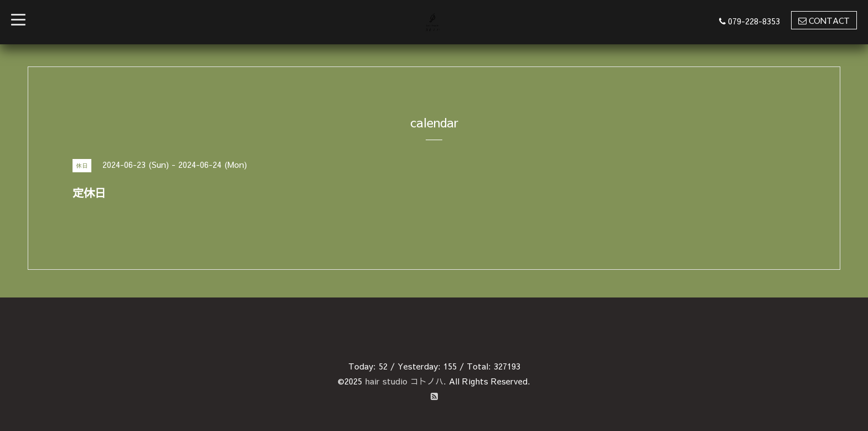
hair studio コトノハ (404, 381)
